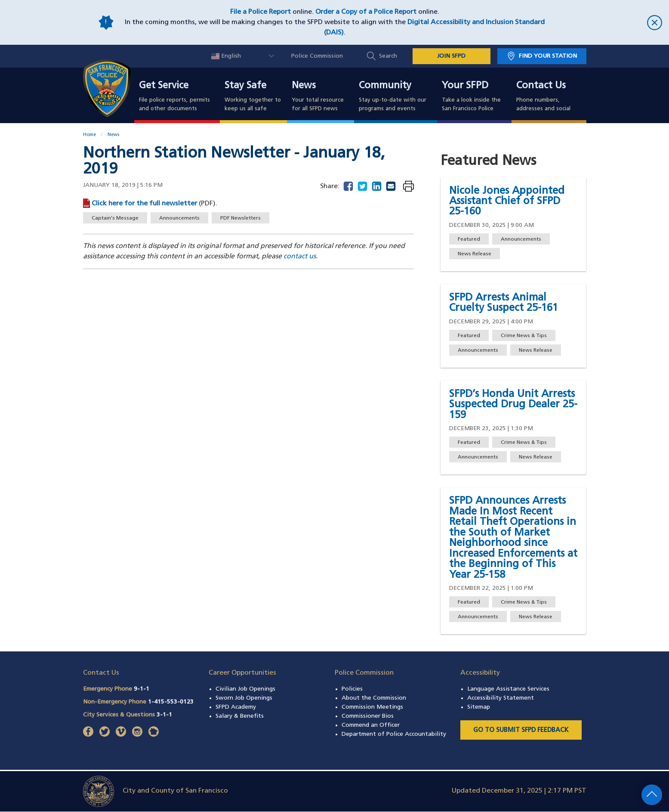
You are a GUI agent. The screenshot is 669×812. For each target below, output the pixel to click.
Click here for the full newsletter (145, 204)
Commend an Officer (371, 725)
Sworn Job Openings (244, 698)
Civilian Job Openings (245, 689)
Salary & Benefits (240, 716)
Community (385, 86)
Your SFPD (465, 86)
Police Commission (317, 56)
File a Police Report (261, 12)
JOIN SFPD (451, 56)
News (304, 86)
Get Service (164, 86)
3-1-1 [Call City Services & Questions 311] (164, 715)
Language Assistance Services (508, 689)
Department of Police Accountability (394, 734)
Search (388, 56)
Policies (352, 689)
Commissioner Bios (368, 716)
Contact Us (541, 86)
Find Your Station (548, 56)
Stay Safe (245, 86)
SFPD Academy (236, 707)
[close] (607, 23)
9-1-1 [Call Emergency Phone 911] (142, 689)
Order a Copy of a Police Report (366, 12)
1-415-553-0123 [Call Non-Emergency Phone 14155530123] (171, 702)
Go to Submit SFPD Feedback (521, 730)
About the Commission (374, 698)
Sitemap (479, 707)
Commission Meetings (372, 707)
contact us (300, 257)
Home (89, 135)
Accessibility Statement (501, 698)
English (226, 56)
